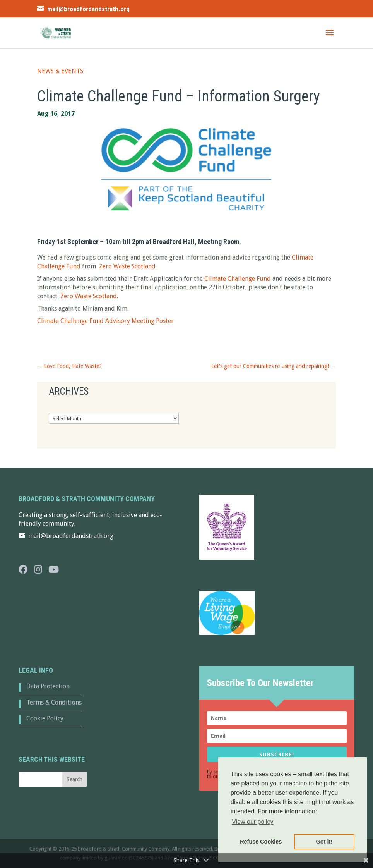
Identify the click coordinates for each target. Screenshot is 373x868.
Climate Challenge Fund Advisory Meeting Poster (105, 321)
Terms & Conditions (54, 702)
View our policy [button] (252, 822)
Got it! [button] (324, 842)
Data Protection (48, 686)
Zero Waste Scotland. (127, 266)
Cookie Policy (45, 718)
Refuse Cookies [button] (261, 842)
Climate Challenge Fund (238, 279)
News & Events (60, 71)
